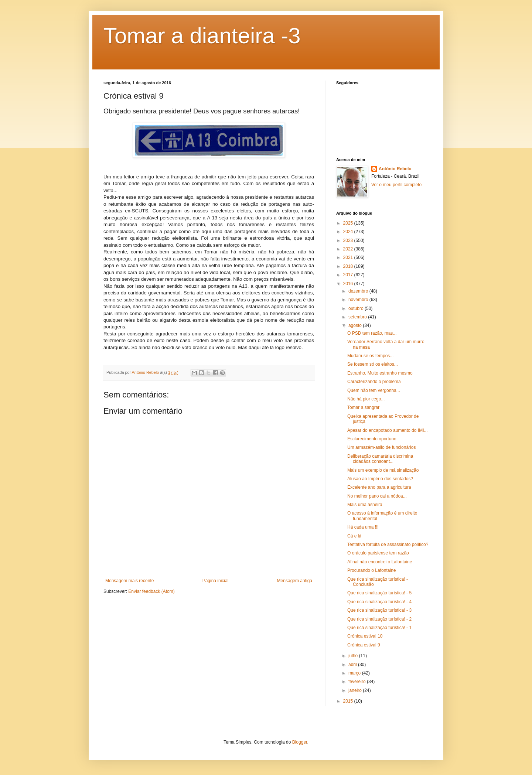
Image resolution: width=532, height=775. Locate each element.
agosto (356, 325)
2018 (349, 266)
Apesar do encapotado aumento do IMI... (387, 430)
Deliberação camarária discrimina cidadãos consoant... (380, 459)
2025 (349, 223)
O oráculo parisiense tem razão (378, 553)
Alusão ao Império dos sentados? (380, 479)
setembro (358, 317)
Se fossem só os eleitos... (373, 364)
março (355, 673)
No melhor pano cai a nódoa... (377, 496)
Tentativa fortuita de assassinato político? (388, 544)
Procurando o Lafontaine (371, 570)
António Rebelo (395, 169)
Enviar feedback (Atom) (151, 591)
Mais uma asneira (365, 505)
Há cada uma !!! (363, 527)
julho (354, 656)
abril (353, 665)
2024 (349, 232)
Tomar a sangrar (363, 407)
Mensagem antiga (295, 581)
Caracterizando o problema (374, 382)
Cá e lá (354, 536)
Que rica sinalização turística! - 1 (379, 628)
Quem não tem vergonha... (374, 390)
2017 (349, 275)
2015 (349, 701)
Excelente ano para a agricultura (379, 487)
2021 (349, 257)
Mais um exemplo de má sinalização (383, 470)
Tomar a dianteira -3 (202, 36)
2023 (349, 240)
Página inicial (216, 581)
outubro (357, 308)
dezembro (359, 291)
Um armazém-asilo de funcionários (381, 447)
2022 (349, 249)
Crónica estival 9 (364, 645)
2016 (349, 284)
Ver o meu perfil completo (396, 185)
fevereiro (358, 682)
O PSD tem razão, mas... (372, 333)
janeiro (356, 690)
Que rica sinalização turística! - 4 (379, 602)
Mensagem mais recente (129, 581)
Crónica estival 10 (365, 636)
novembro (359, 300)
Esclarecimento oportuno (372, 439)
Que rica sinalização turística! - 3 (379, 610)
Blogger (300, 742)
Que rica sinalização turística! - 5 (379, 593)
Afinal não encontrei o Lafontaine (380, 562)
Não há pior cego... (366, 399)
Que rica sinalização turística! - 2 (379, 619)
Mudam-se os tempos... (370, 356)
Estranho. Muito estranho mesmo (380, 373)
